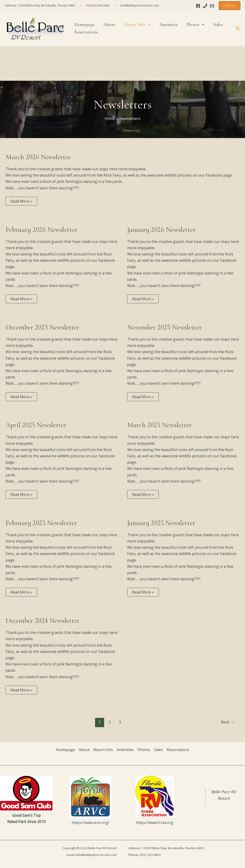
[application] (143, 22)
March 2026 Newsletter (38, 157)
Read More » (21, 202)
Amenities (125, 750)
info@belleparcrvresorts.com (140, 5)
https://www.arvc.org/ (91, 823)
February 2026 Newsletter (41, 230)
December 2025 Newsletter (42, 327)
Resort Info (103, 750)
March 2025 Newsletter (159, 425)
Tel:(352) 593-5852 (98, 5)
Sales (158, 750)
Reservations (178, 750)
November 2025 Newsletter (164, 327)
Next (228, 722)
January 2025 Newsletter (161, 523)
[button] (230, 6)
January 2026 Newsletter (161, 230)
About (84, 750)
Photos (144, 750)
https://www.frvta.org (155, 823)
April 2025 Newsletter (36, 425)
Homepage (65, 750)
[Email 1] (212, 6)
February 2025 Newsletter (41, 523)
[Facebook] (198, 6)
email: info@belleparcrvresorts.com (92, 855)
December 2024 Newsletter (43, 621)
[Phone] (205, 6)
